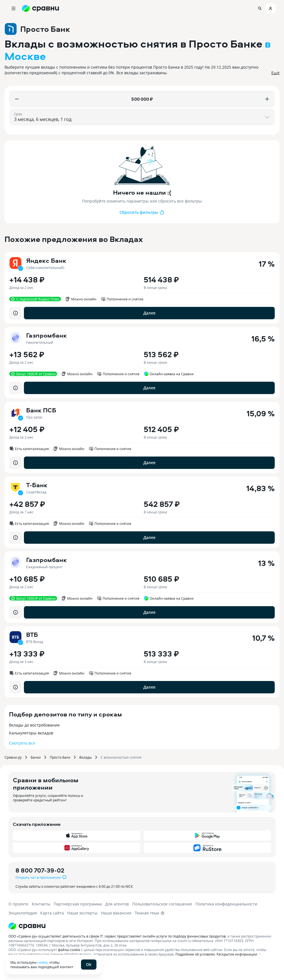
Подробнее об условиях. (196, 954)
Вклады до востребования (34, 725)
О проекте (18, 904)
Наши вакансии (116, 913)
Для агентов (117, 904)
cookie (42, 962)
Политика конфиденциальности (226, 904)
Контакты (41, 904)
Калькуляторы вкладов (31, 733)
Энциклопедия (23, 913)
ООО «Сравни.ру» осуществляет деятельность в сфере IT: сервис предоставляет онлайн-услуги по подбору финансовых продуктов (117, 936)
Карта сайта (52, 913)
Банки (36, 757)
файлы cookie (69, 950)
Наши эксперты (82, 913)
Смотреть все (22, 743)
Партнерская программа (78, 904)
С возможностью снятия (121, 757)
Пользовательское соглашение (162, 904)
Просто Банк (60, 757)
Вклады (85, 757)
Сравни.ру (13, 757)
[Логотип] (138, 926)
